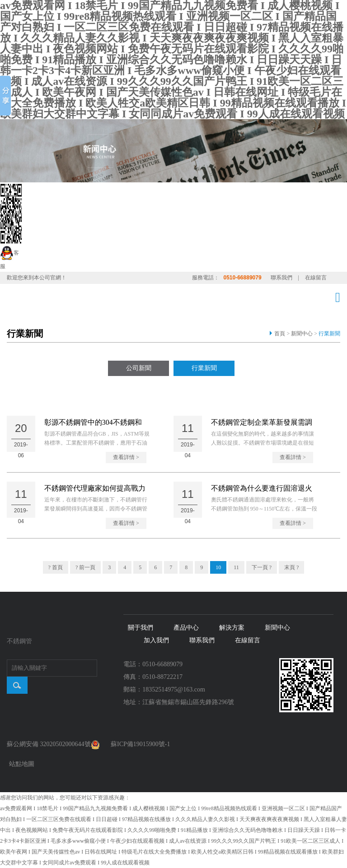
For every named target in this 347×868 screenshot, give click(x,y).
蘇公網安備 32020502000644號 (53, 744)
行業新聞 (329, 334)
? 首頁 (56, 567)
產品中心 (186, 628)
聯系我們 (281, 278)
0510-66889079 (243, 278)
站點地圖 (22, 764)
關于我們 (141, 628)
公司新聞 (139, 368)
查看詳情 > (126, 457)
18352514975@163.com (174, 689)
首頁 (280, 334)
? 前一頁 (85, 567)
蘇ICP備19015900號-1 (140, 744)
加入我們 (156, 640)
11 (236, 567)
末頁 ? (291, 567)
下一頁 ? (262, 567)
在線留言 (316, 278)
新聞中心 (302, 334)
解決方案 (232, 628)
